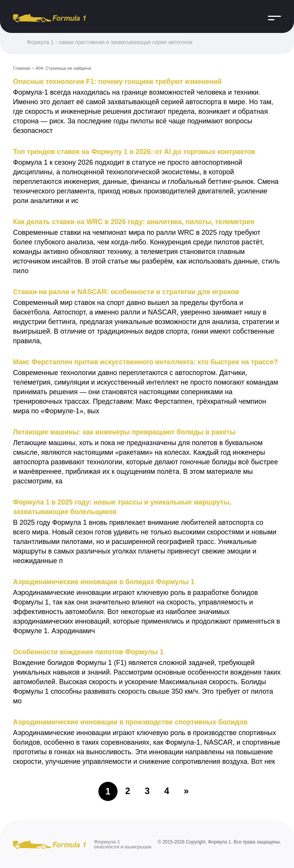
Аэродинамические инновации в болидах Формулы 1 (105, 581)
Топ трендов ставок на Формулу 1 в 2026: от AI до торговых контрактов (136, 151)
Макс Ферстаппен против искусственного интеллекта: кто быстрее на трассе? (147, 362)
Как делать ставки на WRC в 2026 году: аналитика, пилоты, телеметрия (135, 221)
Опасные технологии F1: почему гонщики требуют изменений (118, 81)
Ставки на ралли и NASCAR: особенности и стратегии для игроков (127, 292)
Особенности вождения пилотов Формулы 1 (89, 652)
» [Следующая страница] (187, 791)
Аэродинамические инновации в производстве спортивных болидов (132, 722)
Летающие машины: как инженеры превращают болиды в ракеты (126, 432)
